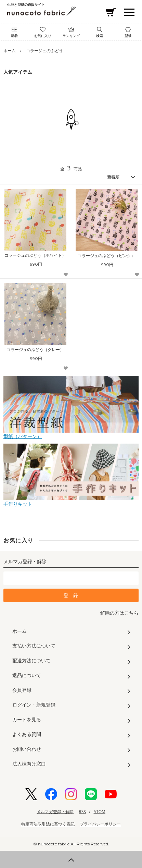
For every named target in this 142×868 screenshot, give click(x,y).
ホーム (10, 51)
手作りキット (71, 501)
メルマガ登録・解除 (55, 812)
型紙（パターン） (71, 433)
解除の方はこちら (119, 613)
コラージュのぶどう (44, 51)
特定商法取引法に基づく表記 (48, 824)
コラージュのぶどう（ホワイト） (35, 255)
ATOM (100, 812)
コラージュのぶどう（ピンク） (106, 256)
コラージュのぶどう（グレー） (35, 350)
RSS (82, 812)
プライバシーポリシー (100, 824)
